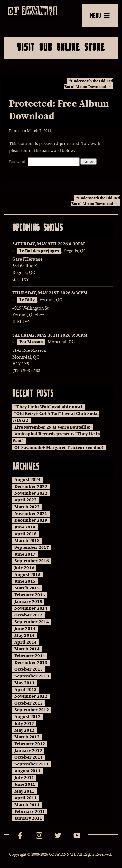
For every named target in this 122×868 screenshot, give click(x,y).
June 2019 (25, 527)
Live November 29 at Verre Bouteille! (52, 427)
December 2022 (31, 487)
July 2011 (24, 778)
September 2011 (32, 764)
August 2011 (28, 771)
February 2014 (30, 656)
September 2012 (32, 710)
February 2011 (30, 812)
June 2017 (25, 554)
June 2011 (25, 784)
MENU (100, 15)
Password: (44, 162)
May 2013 (24, 683)
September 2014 (32, 622)
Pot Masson (31, 342)
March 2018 (27, 541)
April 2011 (26, 798)
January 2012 (28, 751)
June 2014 (25, 629)
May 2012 (24, 730)
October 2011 (29, 757)
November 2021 (31, 514)
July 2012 (24, 724)
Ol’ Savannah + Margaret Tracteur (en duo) (59, 448)
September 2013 (32, 676)
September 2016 (32, 561)
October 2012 (29, 703)
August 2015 (28, 575)
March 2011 (27, 805)
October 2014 (29, 615)
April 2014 (26, 642)
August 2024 (28, 480)
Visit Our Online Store (61, 47)
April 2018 (26, 534)
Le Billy (27, 300)
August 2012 (28, 717)
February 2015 (30, 595)
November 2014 (31, 608)
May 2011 (24, 791)
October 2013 (29, 669)
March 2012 (27, 737)
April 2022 (26, 500)
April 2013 (26, 690)
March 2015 (27, 588)
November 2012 (31, 696)
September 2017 (32, 547)
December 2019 (31, 520)
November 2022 (31, 493)
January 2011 (28, 818)
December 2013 (31, 663)
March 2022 (27, 507)
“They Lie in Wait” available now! (48, 407)
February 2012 (30, 744)
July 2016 (24, 568)
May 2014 (24, 636)
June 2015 (25, 581)
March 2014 (27, 649)
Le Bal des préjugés (39, 251)
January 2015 (28, 602)
